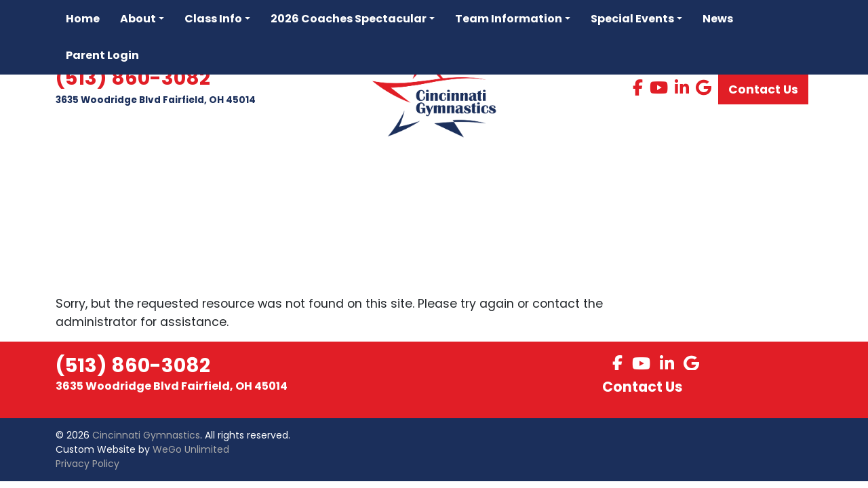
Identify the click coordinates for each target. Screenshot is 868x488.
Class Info (213, 19)
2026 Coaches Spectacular (349, 19)
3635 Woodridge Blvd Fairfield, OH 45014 (156, 101)
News (718, 19)
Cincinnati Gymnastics (146, 435)
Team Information (509, 19)
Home (83, 19)
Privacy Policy (87, 464)
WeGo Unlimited (191, 449)
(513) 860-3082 (133, 79)
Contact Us (763, 90)
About (138, 19)
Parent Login (102, 55)
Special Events (632, 19)
